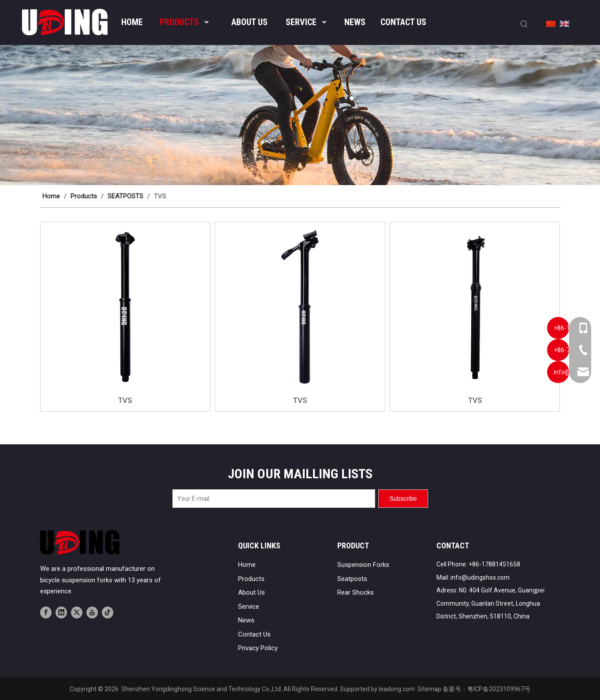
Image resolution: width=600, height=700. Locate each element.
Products (251, 579)
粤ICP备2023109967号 (499, 689)
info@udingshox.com (480, 577)
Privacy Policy (258, 648)
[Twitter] (77, 612)
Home (247, 565)
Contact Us (254, 634)
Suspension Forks (363, 565)
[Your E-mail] (274, 499)
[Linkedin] (61, 612)
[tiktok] (108, 612)
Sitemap (429, 689)
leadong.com (397, 689)
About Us (252, 592)
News (246, 620)
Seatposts (352, 579)
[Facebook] (46, 612)
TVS (125, 400)
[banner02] (300, 115)
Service (249, 607)
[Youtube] (92, 612)
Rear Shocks (356, 592)
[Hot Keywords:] (524, 24)
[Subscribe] (403, 499)
